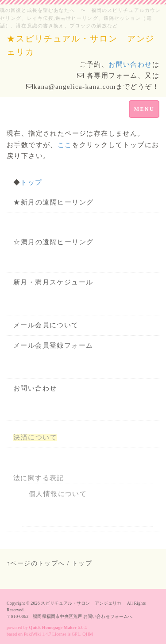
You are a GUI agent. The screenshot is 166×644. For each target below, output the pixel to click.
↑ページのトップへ (36, 563)
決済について (35, 437)
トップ (31, 182)
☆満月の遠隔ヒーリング (54, 242)
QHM (88, 634)
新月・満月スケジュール (53, 282)
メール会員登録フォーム (53, 345)
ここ (65, 145)
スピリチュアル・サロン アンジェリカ (83, 603)
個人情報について (58, 494)
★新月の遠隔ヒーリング (54, 202)
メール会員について (46, 325)
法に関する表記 (39, 478)
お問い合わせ (130, 64)
